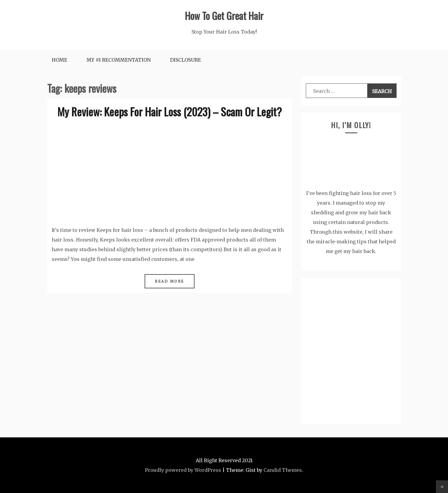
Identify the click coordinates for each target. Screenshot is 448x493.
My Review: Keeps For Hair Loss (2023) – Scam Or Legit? (170, 111)
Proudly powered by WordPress (183, 470)
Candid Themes (283, 470)
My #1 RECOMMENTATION (119, 60)
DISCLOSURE (185, 60)
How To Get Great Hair (224, 16)
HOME (59, 60)
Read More (170, 281)
